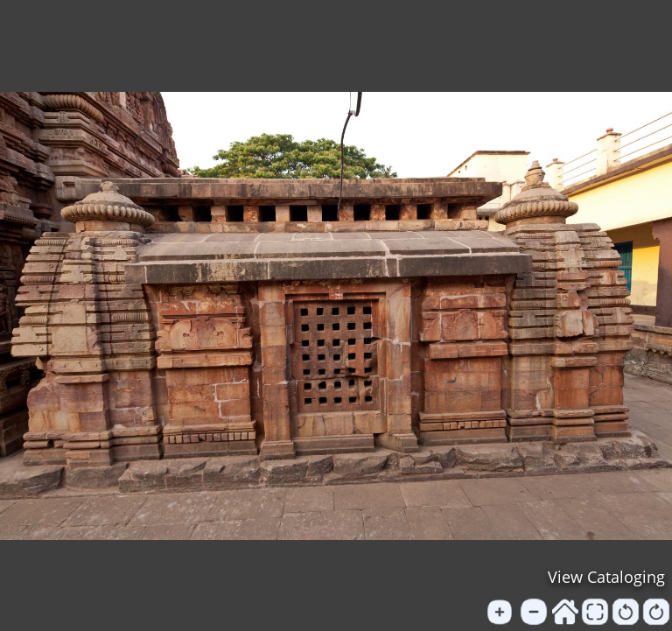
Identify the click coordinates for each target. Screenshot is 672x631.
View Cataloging (606, 577)
